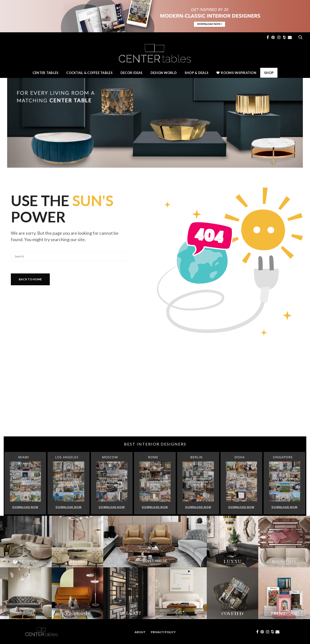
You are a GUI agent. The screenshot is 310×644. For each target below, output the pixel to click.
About (140, 632)
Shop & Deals (197, 73)
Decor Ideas (132, 73)
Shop (269, 73)
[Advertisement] (155, 397)
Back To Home (30, 279)
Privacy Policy (163, 632)
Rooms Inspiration (236, 73)
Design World (164, 73)
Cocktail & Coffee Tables (89, 73)
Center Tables (45, 73)
